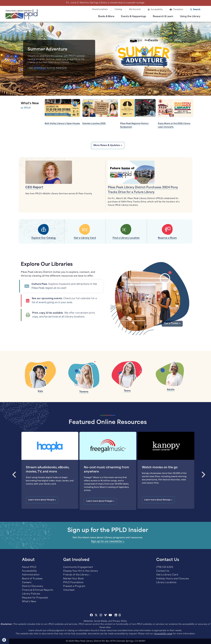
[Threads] (120, 616)
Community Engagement (78, 567)
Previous (13, 472)
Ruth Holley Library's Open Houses (62, 124)
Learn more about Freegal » (100, 501)
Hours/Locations (100, 9)
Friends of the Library (76, 575)
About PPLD (29, 567)
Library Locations (166, 583)
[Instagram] (101, 616)
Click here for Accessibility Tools (4, 640)
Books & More (106, 17)
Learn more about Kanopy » (158, 500)
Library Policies (31, 594)
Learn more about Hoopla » (42, 500)
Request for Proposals (35, 598)
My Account (135, 9)
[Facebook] (91, 616)
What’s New (29, 602)
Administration (31, 575)
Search (197, 10)
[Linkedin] (116, 616)
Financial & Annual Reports (38, 590)
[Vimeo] (105, 616)
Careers (27, 583)
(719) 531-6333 (165, 567)
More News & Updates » (108, 145)
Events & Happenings (134, 17)
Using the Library (190, 17)
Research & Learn (163, 17)
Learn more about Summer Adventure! (47, 68)
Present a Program (74, 586)
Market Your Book (73, 579)
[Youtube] (110, 616)
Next (202, 472)
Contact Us (163, 571)
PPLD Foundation (73, 583)
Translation (178, 10)
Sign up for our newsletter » (108, 541)
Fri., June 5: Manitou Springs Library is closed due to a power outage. (105, 3)
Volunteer (69, 590)
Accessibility (157, 10)
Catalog (118, 9)
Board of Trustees (32, 579)
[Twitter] (96, 616)
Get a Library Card (167, 575)
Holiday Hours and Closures (173, 579)
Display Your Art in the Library (81, 571)
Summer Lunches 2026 (94, 124)
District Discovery (33, 586)
